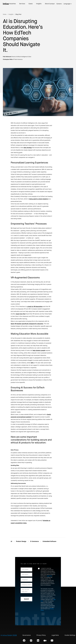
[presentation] (49, 616)
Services (22, 4)
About (47, 4)
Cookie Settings (70, 635)
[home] (6, 4)
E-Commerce (34, 541)
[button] (68, 4)
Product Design (21, 541)
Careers (59, 4)
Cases (31, 4)
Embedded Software (49, 541)
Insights (39, 4)
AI (11, 541)
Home (5, 14)
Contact (52, 4)
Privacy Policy (41, 635)
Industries (12, 4)
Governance (27, 635)
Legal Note (49, 576)
